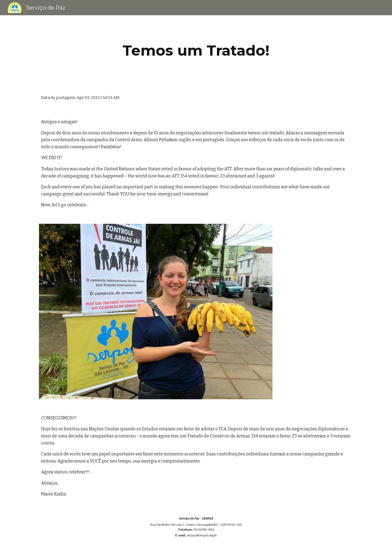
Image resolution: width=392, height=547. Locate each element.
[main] (196, 51)
